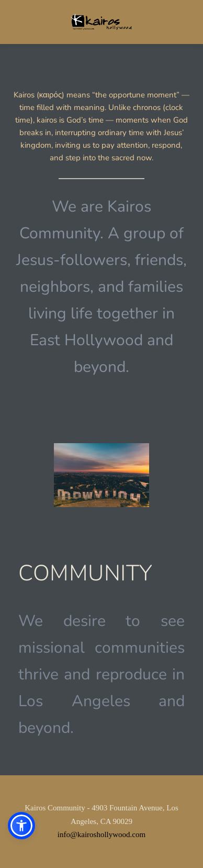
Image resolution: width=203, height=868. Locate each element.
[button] (21, 826)
